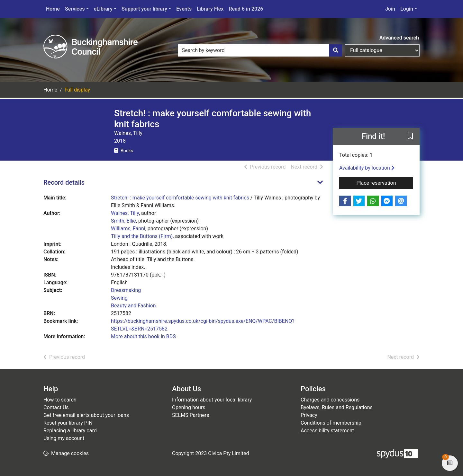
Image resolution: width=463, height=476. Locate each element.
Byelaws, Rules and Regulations (337, 407)
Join (390, 9)
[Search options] (382, 50)
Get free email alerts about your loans (86, 415)
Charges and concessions (330, 400)
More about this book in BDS (143, 336)
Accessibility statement (327, 431)
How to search (60, 400)
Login (407, 9)
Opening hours (189, 407)
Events (184, 9)
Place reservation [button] (385, 182)
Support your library (144, 9)
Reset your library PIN (68, 423)
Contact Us (56, 407)
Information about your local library (212, 400)
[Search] (336, 50)
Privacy (309, 415)
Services (75, 9)
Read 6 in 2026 (246, 9)
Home (53, 9)
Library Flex (210, 9)
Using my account (64, 438)
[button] (410, 137)
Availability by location (367, 168)
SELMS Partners (191, 415)
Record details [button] (64, 182)
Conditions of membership (331, 423)
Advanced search (399, 38)
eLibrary (103, 9)
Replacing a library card (70, 431)
